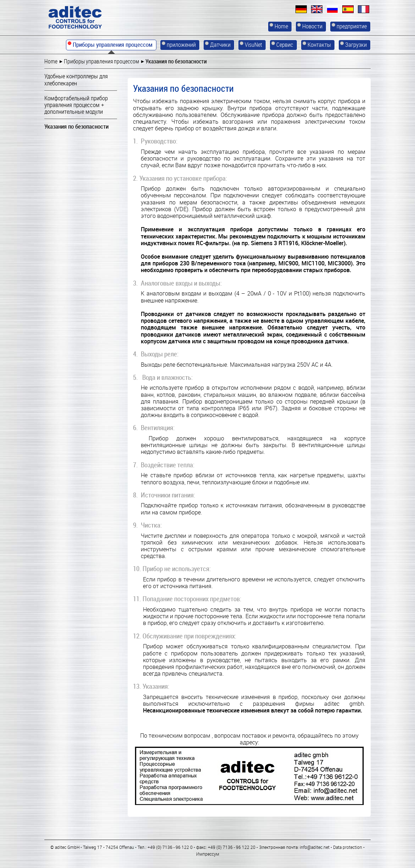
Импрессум (208, 854)
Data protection (348, 847)
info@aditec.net (315, 847)
